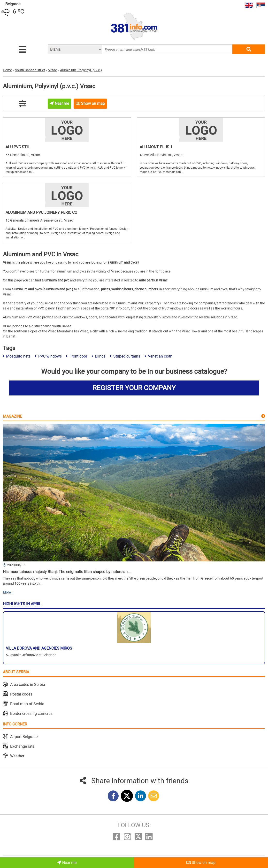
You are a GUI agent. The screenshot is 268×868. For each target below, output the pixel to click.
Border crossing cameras (31, 714)
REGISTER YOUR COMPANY (134, 388)
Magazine (12, 416)
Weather (17, 756)
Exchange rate (22, 746)
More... (8, 592)
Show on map (201, 863)
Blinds (99, 356)
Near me (67, 863)
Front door (77, 356)
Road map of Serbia (27, 704)
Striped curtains (125, 356)
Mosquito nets (17, 356)
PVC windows (48, 356)
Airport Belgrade (24, 737)
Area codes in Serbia (28, 685)
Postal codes (21, 694)
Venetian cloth (159, 356)
